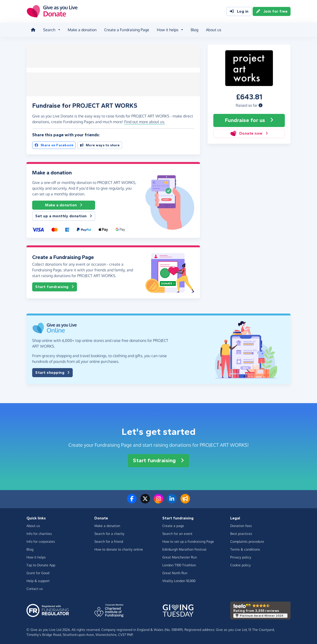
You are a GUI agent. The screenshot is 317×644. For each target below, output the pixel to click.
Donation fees (241, 525)
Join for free (272, 11)
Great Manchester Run (180, 556)
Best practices (241, 533)
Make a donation (82, 30)
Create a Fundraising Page (126, 30)
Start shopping (52, 372)
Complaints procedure (247, 541)
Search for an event (177, 533)
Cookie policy (240, 564)
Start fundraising (55, 286)
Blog (194, 30)
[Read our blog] (185, 501)
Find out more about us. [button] (145, 121)
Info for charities (39, 533)
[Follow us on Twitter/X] (145, 501)
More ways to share (100, 145)
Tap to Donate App (41, 564)
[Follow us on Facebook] (132, 501)
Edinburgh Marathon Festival (184, 549)
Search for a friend (109, 541)
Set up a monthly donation (64, 216)
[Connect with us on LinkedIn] (172, 501)
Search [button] (49, 30)
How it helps (36, 556)
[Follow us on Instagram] (158, 501)
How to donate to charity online (119, 549)
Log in (239, 11)
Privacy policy (241, 556)
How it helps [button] (167, 30)
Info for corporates (41, 541)
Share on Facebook (54, 145)
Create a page (173, 525)
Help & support (38, 580)
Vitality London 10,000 (179, 580)
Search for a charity (109, 533)
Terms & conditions (245, 549)
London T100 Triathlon (179, 564)
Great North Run (175, 572)
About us (213, 30)
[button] (261, 105)
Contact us (35, 588)
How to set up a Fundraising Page (188, 541)
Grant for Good (38, 572)
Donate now (249, 133)
